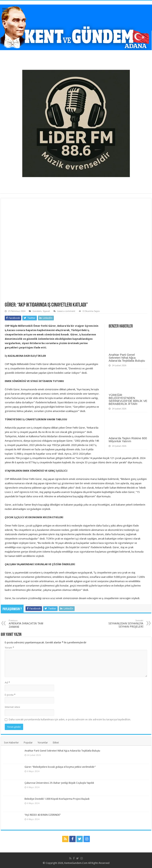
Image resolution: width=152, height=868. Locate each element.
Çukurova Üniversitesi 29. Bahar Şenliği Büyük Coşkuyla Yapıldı (59, 783)
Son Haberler (11, 743)
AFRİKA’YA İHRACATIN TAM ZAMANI (29, 624)
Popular (28, 743)
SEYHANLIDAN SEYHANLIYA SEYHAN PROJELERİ (123, 624)
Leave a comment (66, 311)
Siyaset (46, 311)
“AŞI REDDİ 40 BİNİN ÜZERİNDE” (43, 815)
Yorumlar (43, 743)
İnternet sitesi (12, 707)
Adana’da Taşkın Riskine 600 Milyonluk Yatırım (128, 440)
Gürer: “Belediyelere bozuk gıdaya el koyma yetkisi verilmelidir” (60, 767)
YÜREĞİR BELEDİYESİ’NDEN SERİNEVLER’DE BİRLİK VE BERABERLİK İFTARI (128, 399)
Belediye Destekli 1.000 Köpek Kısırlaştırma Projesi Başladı (57, 799)
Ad (7, 683)
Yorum (9, 648)
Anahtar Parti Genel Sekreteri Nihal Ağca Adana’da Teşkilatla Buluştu (127, 358)
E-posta (10, 695)
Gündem (37, 311)
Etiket (56, 743)
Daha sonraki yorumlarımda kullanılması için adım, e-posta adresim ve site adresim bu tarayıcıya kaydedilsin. (70, 719)
